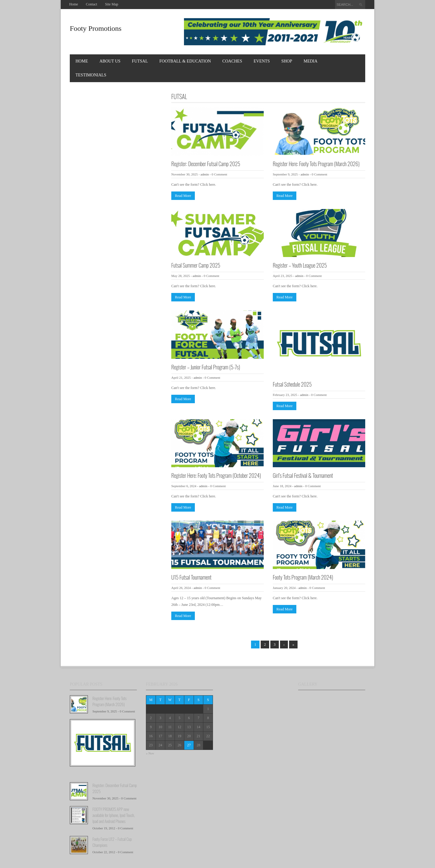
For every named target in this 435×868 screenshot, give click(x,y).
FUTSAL (140, 61)
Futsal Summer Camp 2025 (196, 265)
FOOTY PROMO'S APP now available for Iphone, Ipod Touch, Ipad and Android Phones (114, 815)
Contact (91, 4)
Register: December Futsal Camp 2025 (206, 164)
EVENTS (262, 61)
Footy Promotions (96, 28)
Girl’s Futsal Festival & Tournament (303, 475)
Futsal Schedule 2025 (292, 384)
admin (205, 174)
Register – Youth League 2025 (300, 265)
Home (74, 4)
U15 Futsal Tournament (191, 577)
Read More (183, 196)
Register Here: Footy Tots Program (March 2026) (316, 164)
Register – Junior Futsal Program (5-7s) (206, 367)
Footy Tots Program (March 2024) (303, 577)
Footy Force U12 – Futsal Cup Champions (112, 842)
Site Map (112, 4)
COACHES (232, 61)
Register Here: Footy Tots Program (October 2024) (216, 475)
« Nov (150, 753)
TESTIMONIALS (91, 75)
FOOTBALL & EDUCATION (185, 61)
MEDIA (311, 61)
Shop (287, 61)
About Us (110, 61)
